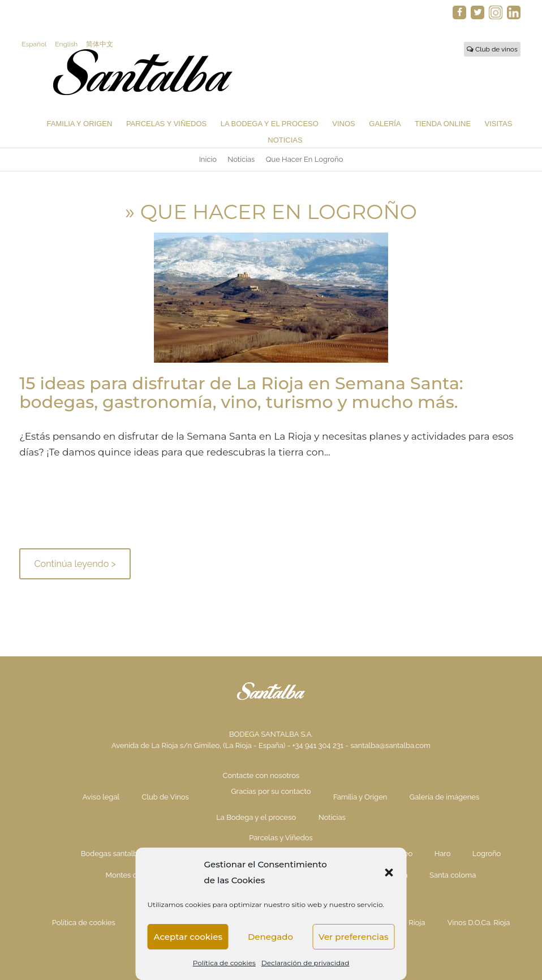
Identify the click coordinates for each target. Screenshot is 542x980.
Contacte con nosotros (261, 775)
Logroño (487, 854)
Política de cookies (224, 963)
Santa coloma (453, 875)
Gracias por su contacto (271, 791)
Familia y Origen (80, 124)
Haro (443, 854)
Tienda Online (443, 124)
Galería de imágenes (444, 797)
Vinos (343, 124)
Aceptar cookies (188, 937)
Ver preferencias (353, 937)
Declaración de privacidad (305, 963)
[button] (389, 872)
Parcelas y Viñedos (166, 124)
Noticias (285, 140)
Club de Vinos (165, 797)
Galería (385, 124)
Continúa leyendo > (75, 564)
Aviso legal (101, 797)
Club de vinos (492, 49)
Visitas (499, 124)
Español (34, 44)
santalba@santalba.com (390, 745)
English (66, 44)
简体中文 (100, 44)
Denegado (270, 937)
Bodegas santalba (111, 854)
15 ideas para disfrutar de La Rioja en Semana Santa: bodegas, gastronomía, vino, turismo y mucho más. (241, 393)
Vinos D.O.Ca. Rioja (479, 923)
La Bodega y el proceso (270, 124)
